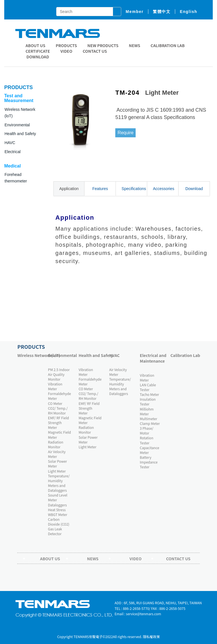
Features (100, 189)
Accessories (163, 189)
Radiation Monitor (56, 444)
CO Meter (55, 403)
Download (194, 189)
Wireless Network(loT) (31, 355)
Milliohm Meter (147, 411)
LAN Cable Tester (148, 387)
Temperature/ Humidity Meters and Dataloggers (59, 483)
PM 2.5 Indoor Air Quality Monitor (59, 374)
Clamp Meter (150, 423)
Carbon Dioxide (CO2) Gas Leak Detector (59, 526)
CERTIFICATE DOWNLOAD (38, 54)
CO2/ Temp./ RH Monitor (58, 411)
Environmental (62, 355)
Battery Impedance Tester (149, 462)
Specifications (134, 189)
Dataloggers (57, 505)
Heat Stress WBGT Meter (58, 512)
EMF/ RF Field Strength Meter (58, 423)
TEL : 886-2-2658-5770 (132, 608)
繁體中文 (162, 12)
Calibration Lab (168, 45)
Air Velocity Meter (57, 454)
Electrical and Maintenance (153, 358)
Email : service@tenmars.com (138, 614)
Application (69, 189)
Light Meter (57, 471)
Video (66, 51)
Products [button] (66, 45)
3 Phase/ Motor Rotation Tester (147, 435)
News (134, 45)
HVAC (115, 355)
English (188, 12)
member (135, 12)
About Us (35, 45)
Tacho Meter (149, 394)
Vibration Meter (55, 386)
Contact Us (95, 51)
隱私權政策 (151, 637)
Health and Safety (20, 134)
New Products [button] (103, 45)
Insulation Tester (148, 402)
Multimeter (148, 419)
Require (125, 133)
